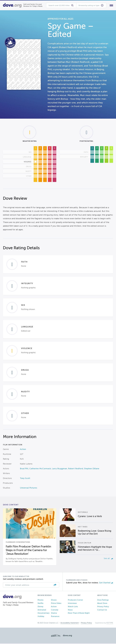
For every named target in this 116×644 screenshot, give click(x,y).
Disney (40, 607)
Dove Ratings (103, 600)
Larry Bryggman (59, 469)
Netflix (40, 604)
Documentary (43, 614)
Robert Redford (76, 469)
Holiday (41, 617)
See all (108, 559)
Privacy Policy (103, 607)
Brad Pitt (24, 469)
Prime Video (56, 604)
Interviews (72, 604)
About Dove (102, 604)
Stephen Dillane (92, 469)
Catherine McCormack (40, 469)
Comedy (55, 610)
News (70, 610)
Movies (40, 600)
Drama (54, 614)
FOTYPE (110, 623)
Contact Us (102, 610)
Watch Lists (73, 607)
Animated (42, 610)
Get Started (106, 583)
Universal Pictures (28, 488)
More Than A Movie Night (79, 614)
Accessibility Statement (70, 623)
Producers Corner (75, 600)
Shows (54, 600)
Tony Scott (25, 479)
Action (23, 450)
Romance (55, 617)
